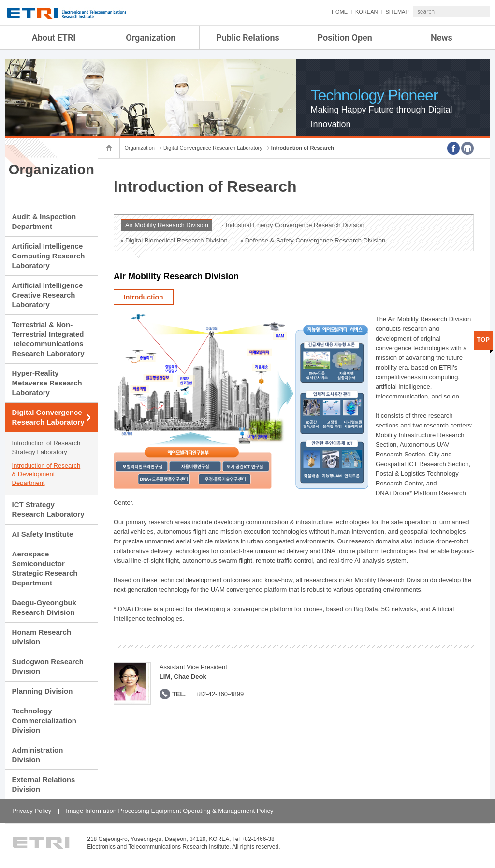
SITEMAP (371, 12)
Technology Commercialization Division (44, 720)
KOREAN (341, 12)
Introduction (144, 297)
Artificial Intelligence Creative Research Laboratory (48, 295)
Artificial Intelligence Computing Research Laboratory (49, 256)
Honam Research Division (42, 637)
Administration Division (38, 755)
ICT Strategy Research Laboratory (48, 509)
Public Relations (248, 37)
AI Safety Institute (43, 534)
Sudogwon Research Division (48, 666)
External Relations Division (44, 784)
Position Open (345, 37)
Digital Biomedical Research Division (176, 240)
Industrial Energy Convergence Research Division (295, 225)
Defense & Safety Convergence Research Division (315, 240)
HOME (314, 12)
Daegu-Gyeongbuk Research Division (44, 607)
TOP (484, 339)
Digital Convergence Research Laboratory (48, 417)
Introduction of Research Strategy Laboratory (46, 448)
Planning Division (43, 691)
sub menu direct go (0, 0)
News (442, 37)
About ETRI (54, 37)
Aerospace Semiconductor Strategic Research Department (45, 568)
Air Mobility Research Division (167, 225)
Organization (151, 37)
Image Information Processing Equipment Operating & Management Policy (169, 811)
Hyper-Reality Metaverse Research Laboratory (47, 383)
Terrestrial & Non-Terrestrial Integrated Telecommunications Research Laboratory (48, 339)
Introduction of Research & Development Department (46, 474)
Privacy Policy (32, 811)
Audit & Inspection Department (44, 221)
